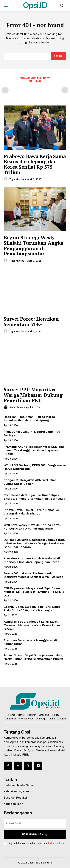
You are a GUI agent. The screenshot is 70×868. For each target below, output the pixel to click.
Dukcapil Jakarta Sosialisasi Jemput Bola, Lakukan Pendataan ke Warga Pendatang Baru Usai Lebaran (35, 543)
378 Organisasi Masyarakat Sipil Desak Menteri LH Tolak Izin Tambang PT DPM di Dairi (34, 592)
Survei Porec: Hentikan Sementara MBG (31, 321)
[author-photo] (6, 179)
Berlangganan (35, 835)
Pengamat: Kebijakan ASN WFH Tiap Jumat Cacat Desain (30, 482)
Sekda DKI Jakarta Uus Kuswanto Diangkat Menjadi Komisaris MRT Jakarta (34, 575)
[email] (35, 823)
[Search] (59, 56)
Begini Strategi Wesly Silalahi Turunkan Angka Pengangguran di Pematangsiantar (34, 245)
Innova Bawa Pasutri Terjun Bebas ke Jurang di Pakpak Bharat (31, 512)
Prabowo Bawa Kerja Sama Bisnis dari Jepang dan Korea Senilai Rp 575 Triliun (35, 164)
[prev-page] (5, 90)
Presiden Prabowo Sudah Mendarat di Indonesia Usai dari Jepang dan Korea (32, 560)
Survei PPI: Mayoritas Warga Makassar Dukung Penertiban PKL (33, 395)
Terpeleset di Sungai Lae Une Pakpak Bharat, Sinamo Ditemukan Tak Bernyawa (34, 497)
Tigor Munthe (17, 179)
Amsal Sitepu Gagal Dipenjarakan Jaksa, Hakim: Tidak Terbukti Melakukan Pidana (33, 657)
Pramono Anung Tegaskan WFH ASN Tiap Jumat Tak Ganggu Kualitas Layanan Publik (34, 450)
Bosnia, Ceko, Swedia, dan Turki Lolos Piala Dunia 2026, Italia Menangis (32, 609)
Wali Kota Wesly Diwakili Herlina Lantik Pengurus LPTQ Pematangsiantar (32, 527)
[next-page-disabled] (65, 90)
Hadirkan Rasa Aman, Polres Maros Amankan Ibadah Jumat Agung (29, 419)
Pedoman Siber (56, 844)
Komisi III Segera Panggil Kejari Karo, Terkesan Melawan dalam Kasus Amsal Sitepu (32, 625)
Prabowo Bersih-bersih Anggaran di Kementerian (30, 642)
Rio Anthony (16, 407)
